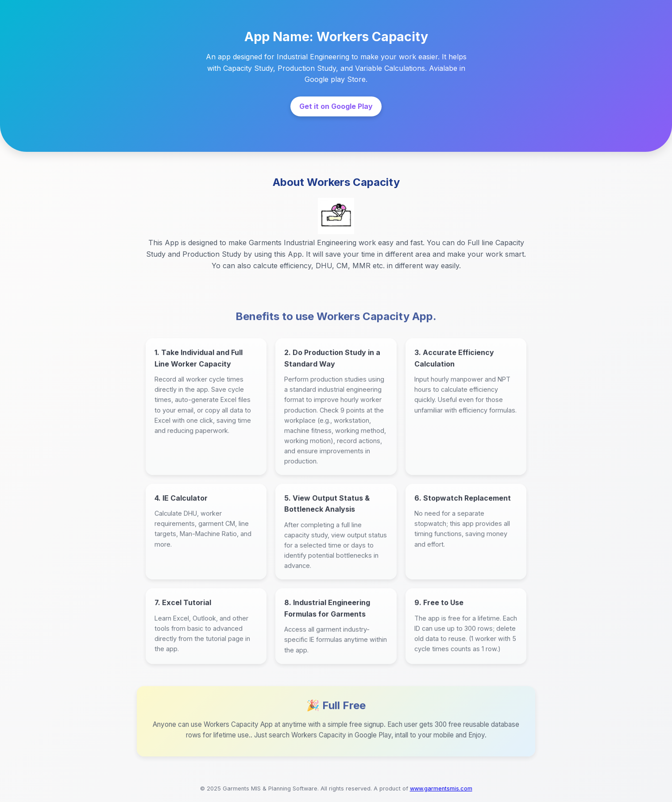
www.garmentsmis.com (441, 789)
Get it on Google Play (336, 106)
